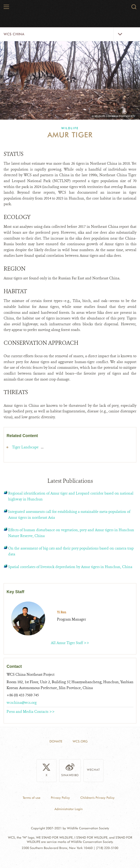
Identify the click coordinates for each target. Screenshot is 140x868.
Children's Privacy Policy (97, 797)
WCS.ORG (80, 741)
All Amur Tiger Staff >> (70, 643)
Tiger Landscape (26, 447)
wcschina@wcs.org (22, 702)
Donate (56, 741)
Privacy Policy (60, 797)
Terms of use (32, 797)
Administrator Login (69, 809)
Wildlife (70, 128)
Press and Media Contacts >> (31, 712)
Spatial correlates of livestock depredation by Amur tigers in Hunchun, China (70, 567)
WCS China (14, 34)
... (42, 447)
